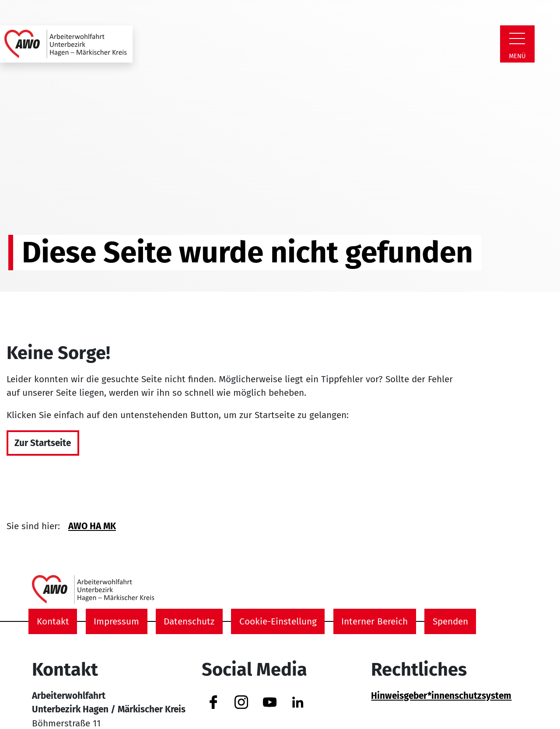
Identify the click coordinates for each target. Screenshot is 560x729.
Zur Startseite (43, 443)
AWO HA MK (92, 526)
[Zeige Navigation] (517, 38)
